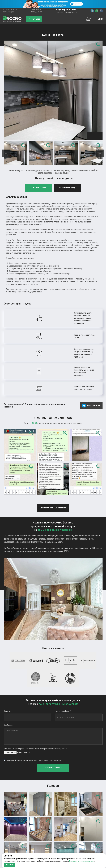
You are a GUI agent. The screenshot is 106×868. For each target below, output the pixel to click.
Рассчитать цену (67, 113)
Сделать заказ (39, 113)
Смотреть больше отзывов (53, 455)
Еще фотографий (53, 837)
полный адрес (9, 12)
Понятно (9, 865)
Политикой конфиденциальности (82, 861)
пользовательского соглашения (51, 721)
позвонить (59, 12)
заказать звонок (71, 12)
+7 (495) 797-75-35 (66, 10)
